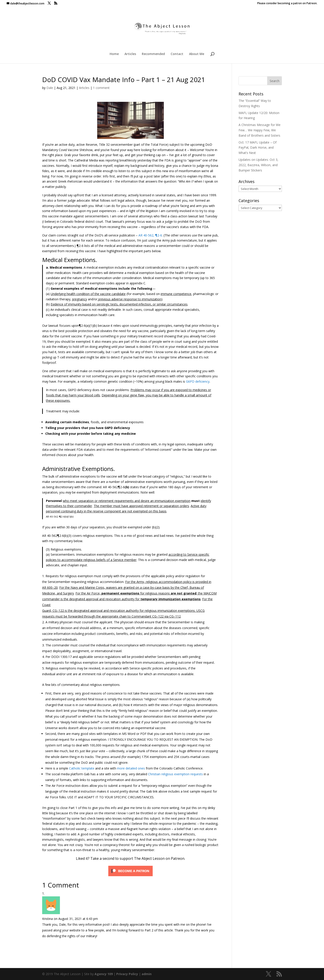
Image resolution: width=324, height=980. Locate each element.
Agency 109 (104, 974)
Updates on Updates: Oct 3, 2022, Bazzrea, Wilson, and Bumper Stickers (258, 165)
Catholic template (82, 768)
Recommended (153, 54)
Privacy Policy (127, 974)
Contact (177, 54)
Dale (50, 88)
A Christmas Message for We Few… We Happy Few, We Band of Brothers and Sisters (260, 130)
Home (114, 54)
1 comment (101, 88)
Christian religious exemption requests (175, 774)
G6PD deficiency (198, 381)
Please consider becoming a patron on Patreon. (287, 4)
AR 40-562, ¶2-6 (150, 235)
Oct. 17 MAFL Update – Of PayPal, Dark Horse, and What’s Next (258, 148)
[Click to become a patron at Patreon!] (130, 876)
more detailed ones (131, 768)
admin (147, 974)
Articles (130, 54)
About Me (197, 54)
